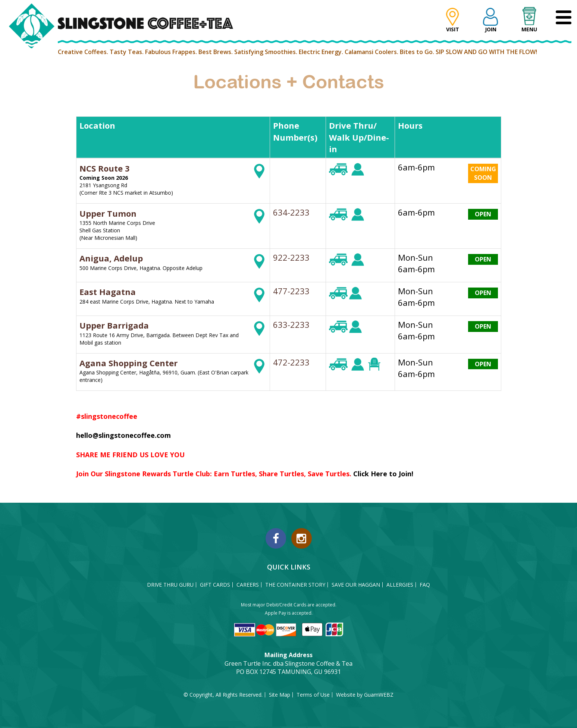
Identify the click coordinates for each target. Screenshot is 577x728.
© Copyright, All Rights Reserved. (223, 695)
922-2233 (291, 257)
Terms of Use (313, 695)
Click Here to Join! (383, 474)
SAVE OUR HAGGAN (356, 585)
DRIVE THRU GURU (170, 585)
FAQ (425, 585)
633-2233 (291, 324)
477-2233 (291, 291)
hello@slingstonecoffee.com (123, 435)
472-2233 (291, 362)
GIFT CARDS (215, 585)
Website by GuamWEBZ (365, 695)
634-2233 (291, 212)
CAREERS (248, 585)
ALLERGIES (400, 585)
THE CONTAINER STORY (295, 585)
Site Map (280, 695)
